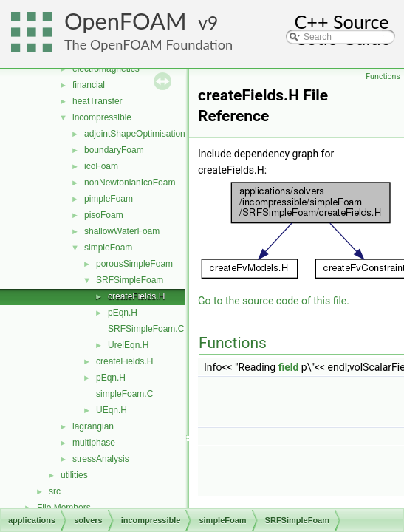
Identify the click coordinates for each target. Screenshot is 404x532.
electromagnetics (106, 69)
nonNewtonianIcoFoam (130, 183)
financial (89, 85)
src (55, 491)
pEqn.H (123, 313)
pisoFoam (104, 215)
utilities (74, 475)
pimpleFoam (109, 199)
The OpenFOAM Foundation (148, 44)
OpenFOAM (126, 21)
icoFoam (101, 166)
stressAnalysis (101, 459)
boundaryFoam (114, 150)
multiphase (94, 443)
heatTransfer (97, 101)
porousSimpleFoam (134, 264)
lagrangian (93, 426)
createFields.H (136, 296)
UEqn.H (112, 410)
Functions (383, 76)
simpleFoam (108, 248)
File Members (64, 508)
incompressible (102, 117)
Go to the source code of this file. (274, 301)
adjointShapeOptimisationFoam (146, 134)
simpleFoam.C (124, 394)
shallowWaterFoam (122, 231)
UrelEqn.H (128, 345)
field (289, 367)
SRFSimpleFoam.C (146, 329)
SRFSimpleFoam (130, 280)
